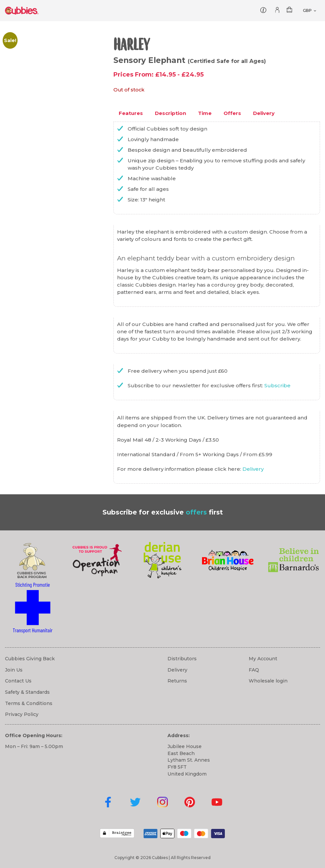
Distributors (182, 659)
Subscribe (277, 385)
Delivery (253, 469)
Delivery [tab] (264, 113)
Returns (177, 681)
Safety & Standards (27, 692)
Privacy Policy (22, 714)
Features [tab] (131, 113)
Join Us (14, 670)
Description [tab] (170, 113)
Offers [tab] (232, 113)
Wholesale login (268, 681)
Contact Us (18, 681)
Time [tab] (205, 113)
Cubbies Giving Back (30, 659)
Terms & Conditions (29, 703)
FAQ (254, 670)
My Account (263, 659)
